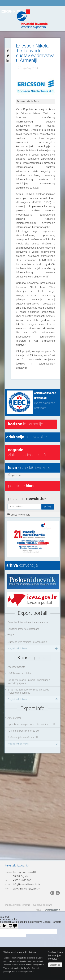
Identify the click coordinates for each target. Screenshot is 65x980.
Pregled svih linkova (33, 649)
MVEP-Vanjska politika (19, 673)
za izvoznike (26, 437)
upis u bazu (15, 475)
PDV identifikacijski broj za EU (23, 731)
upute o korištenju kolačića (23, 972)
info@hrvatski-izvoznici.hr (27, 885)
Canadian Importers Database (23, 629)
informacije (25, 424)
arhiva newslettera (19, 515)
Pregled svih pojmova (33, 744)
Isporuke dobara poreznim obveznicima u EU (31, 724)
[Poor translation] (13, 926)
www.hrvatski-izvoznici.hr (26, 889)
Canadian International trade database (28, 622)
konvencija (22, 565)
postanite (21, 486)
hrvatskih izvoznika (30, 468)
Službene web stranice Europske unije (27, 642)
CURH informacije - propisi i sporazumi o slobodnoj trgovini (29, 682)
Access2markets (16, 667)
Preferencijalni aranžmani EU (23, 737)
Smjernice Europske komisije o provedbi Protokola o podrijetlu (29, 691)
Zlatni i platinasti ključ (27, 452)
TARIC (11, 635)
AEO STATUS (14, 718)
